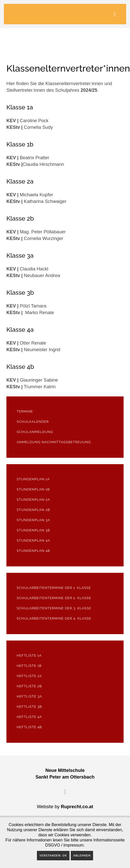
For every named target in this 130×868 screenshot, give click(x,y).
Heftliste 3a (29, 696)
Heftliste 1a (29, 655)
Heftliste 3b (29, 707)
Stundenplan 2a (33, 500)
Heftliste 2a (29, 676)
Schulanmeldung (35, 432)
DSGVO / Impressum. (65, 845)
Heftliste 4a (29, 717)
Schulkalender (33, 422)
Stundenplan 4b (33, 551)
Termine (25, 411)
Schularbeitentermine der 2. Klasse (54, 598)
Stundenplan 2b (33, 510)
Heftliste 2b (29, 686)
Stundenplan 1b (33, 489)
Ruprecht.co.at (77, 807)
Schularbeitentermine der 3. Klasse (54, 608)
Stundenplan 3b (33, 530)
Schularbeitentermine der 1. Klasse (54, 588)
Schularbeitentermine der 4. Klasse (54, 618)
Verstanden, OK (53, 856)
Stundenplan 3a (33, 520)
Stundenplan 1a (33, 479)
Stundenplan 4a (33, 540)
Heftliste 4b (29, 727)
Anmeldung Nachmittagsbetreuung (54, 442)
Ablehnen (82, 856)
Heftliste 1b (29, 666)
